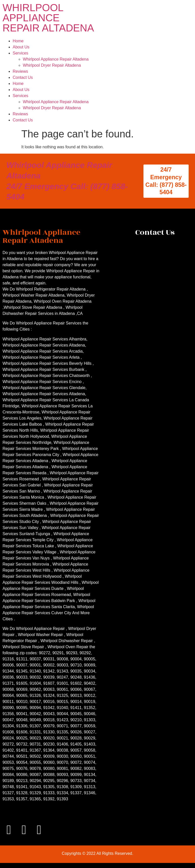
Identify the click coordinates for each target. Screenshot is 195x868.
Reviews (20, 71)
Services (20, 53)
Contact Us (23, 77)
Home (18, 41)
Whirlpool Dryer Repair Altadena (52, 65)
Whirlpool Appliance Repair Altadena (56, 59)
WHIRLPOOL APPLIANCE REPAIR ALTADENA (48, 18)
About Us (21, 47)
